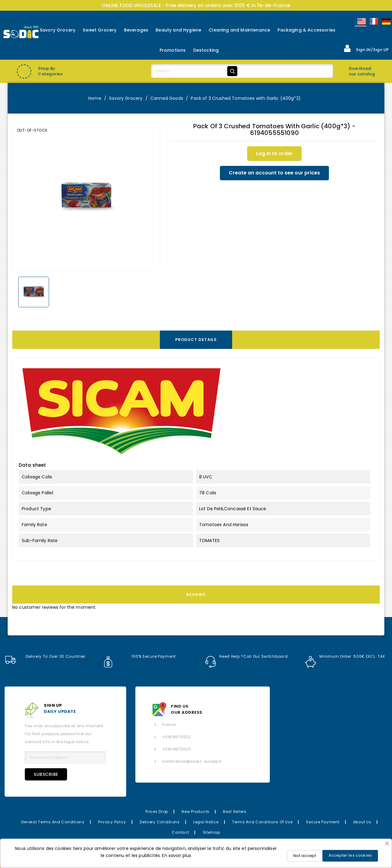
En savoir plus (177, 855)
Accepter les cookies (350, 855)
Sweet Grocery (100, 30)
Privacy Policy (112, 822)
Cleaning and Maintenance (239, 30)
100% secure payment (139, 657)
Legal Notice (206, 822)
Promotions (173, 50)
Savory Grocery (58, 30)
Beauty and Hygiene (178, 30)
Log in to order (274, 153)
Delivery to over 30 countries (45, 657)
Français (373, 21)
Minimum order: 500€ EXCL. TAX (345, 657)
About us (362, 822)
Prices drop (157, 812)
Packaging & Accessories (306, 30)
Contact (180, 832)
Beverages (136, 30)
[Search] (195, 71)
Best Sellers (235, 812)
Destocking (206, 50)
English (361, 21)
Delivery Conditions (160, 822)
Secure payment (323, 822)
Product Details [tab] (196, 340)
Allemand (386, 21)
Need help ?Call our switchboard (247, 657)
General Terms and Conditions (53, 822)
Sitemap (211, 832)
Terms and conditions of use (262, 822)
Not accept (305, 856)
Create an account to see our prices (274, 173)
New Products (196, 812)
